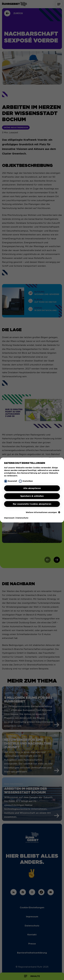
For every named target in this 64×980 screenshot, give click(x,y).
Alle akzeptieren (32, 488)
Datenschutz (22, 518)
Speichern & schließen (32, 496)
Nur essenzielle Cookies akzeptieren (32, 504)
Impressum (9, 518)
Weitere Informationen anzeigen (43, 512)
